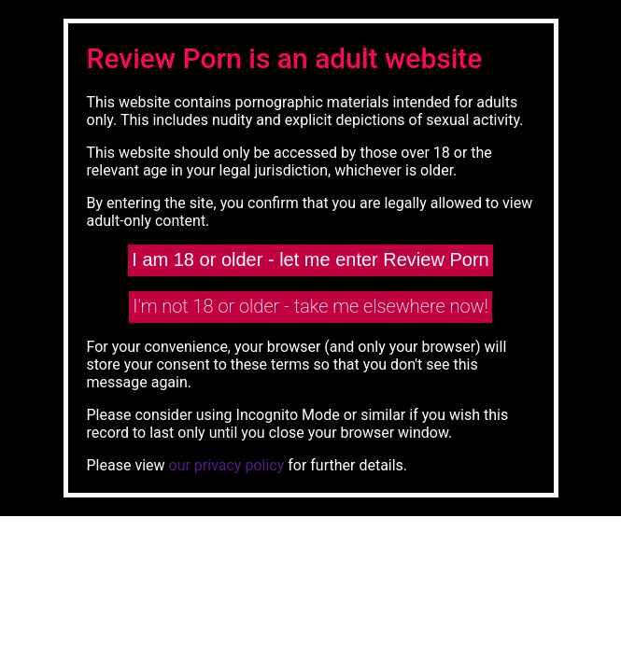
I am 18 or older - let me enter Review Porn (310, 259)
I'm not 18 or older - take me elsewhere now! (310, 306)
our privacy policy (227, 465)
